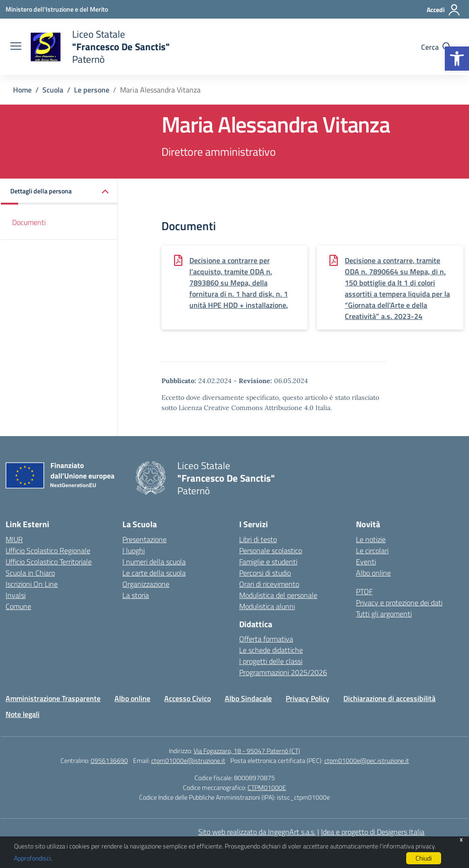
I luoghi (134, 550)
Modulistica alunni (267, 606)
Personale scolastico (271, 550)
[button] (457, 59)
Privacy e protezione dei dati (399, 603)
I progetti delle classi (271, 661)
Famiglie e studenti (268, 562)
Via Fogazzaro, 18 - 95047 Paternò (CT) (247, 751)
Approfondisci (32, 858)
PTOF (364, 591)
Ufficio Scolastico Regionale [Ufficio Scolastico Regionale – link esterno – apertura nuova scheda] (48, 550)
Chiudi (424, 858)
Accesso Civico (188, 698)
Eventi (366, 562)
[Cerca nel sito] (436, 47)
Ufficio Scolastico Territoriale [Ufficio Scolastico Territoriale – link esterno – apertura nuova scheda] (49, 562)
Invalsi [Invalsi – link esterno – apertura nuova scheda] (16, 595)
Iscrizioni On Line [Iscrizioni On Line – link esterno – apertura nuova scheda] (32, 584)
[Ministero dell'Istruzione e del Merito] (57, 9)
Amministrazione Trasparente (53, 698)
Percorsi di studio (265, 573)
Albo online (373, 573)
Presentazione (144, 539)
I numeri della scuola (154, 562)
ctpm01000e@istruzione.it (188, 760)
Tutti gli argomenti (384, 614)
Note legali (23, 714)
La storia (136, 595)
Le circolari (372, 550)
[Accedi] (444, 10)
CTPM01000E (267, 787)
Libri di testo (258, 539)
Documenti (29, 222)
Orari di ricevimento (269, 584)
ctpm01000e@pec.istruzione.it (367, 760)
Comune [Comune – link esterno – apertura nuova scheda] (18, 606)
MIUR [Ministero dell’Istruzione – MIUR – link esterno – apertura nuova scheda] (14, 539)
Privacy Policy (308, 698)
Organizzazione (146, 584)
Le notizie (371, 539)
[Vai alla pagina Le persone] (92, 90)
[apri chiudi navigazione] (16, 47)
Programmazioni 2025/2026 (283, 672)
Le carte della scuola (154, 573)
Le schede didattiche (271, 650)
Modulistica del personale (278, 595)
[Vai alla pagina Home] (22, 90)
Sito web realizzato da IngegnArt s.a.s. (257, 832)
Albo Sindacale (248, 698)
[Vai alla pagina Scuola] (53, 90)
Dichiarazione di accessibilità (389, 698)
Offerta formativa (266, 639)
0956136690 (109, 760)
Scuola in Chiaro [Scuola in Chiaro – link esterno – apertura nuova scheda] (30, 573)
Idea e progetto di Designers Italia (373, 832)
